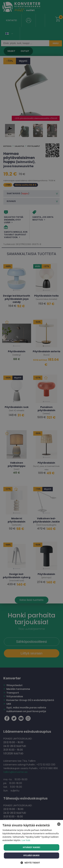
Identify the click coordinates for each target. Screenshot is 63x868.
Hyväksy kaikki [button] (32, 847)
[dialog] (32, 434)
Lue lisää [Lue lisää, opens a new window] (26, 840)
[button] (31, 863)
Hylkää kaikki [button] (31, 855)
